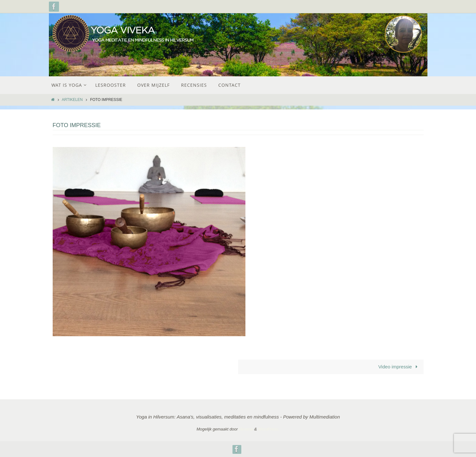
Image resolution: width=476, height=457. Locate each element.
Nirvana (246, 429)
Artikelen (72, 100)
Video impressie (399, 367)
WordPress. (269, 429)
